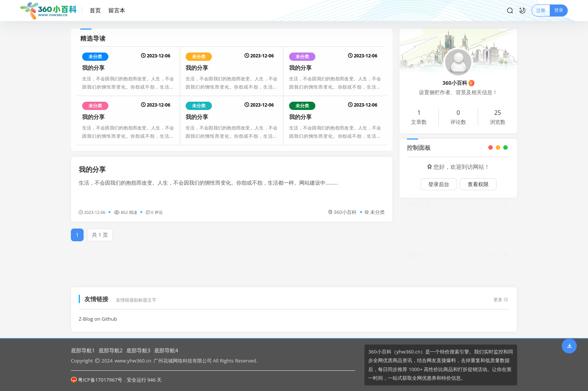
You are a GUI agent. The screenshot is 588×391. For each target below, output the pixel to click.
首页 (95, 10)
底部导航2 (111, 350)
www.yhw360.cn (133, 361)
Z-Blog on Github (98, 316)
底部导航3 (138, 350)
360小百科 (342, 212)
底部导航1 (83, 350)
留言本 (117, 10)
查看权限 (478, 184)
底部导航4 (166, 350)
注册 (541, 10)
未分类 (95, 56)
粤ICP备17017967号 (97, 380)
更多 (501, 297)
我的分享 (93, 68)
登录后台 (439, 184)
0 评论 (154, 212)
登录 (559, 10)
